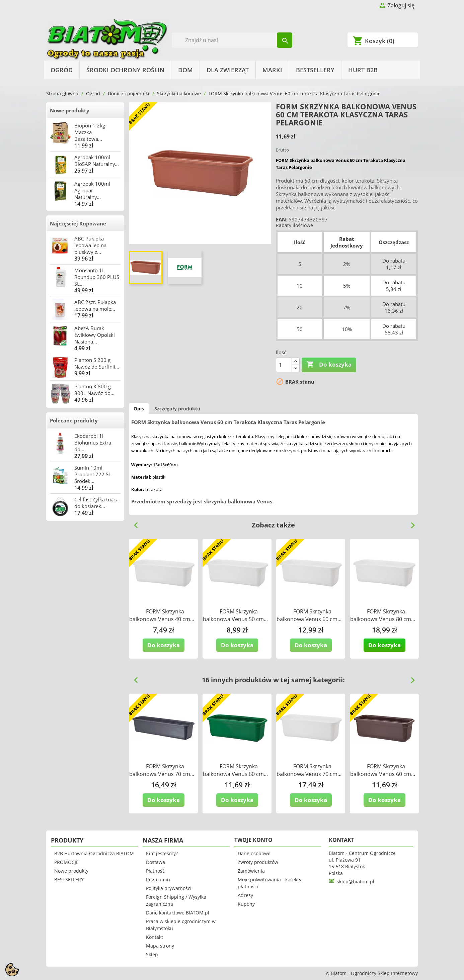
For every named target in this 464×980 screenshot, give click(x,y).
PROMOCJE (66, 862)
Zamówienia (251, 871)
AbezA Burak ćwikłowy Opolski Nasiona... (95, 335)
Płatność (155, 871)
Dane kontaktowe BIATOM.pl (178, 913)
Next (410, 523)
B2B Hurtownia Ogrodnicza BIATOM (94, 853)
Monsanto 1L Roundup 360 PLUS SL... (97, 277)
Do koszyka (329, 365)
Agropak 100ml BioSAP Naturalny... (97, 161)
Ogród (62, 70)
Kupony (246, 904)
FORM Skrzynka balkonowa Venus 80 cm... (383, 615)
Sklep (152, 954)
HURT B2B (363, 70)
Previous (133, 523)
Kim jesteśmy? (162, 853)
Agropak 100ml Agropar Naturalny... (92, 190)
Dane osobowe (254, 853)
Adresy (245, 895)
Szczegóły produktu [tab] (177, 409)
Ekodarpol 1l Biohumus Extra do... (93, 443)
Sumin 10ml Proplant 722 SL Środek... (93, 474)
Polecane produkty (74, 420)
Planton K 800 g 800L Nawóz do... (94, 390)
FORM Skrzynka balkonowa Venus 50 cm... (235, 615)
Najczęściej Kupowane (78, 223)
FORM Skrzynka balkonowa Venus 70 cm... (162, 770)
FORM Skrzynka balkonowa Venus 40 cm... (162, 615)
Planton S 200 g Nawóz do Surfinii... (97, 363)
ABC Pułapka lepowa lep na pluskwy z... (90, 245)
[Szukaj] (232, 40)
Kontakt (154, 937)
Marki (272, 70)
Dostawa (156, 862)
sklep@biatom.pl (356, 881)
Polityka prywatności (169, 888)
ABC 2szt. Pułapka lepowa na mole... (95, 305)
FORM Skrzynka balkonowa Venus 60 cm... (309, 615)
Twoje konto (253, 840)
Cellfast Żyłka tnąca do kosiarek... (96, 503)
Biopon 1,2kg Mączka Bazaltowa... (90, 132)
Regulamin (158, 879)
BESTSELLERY (315, 70)
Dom (185, 70)
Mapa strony (160, 946)
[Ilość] (284, 365)
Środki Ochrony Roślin (125, 70)
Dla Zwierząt (228, 70)
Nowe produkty (70, 110)
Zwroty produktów (258, 862)
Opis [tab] (139, 409)
